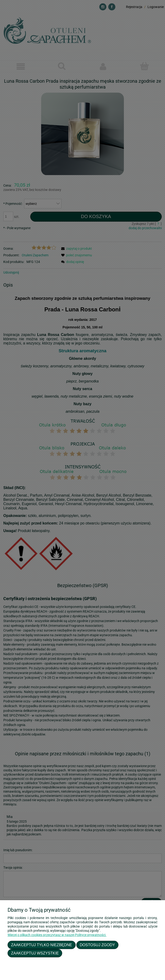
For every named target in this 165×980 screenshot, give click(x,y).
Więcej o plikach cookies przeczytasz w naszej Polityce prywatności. (57, 935)
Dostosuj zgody (97, 945)
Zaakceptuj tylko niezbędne (42, 945)
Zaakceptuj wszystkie (35, 953)
